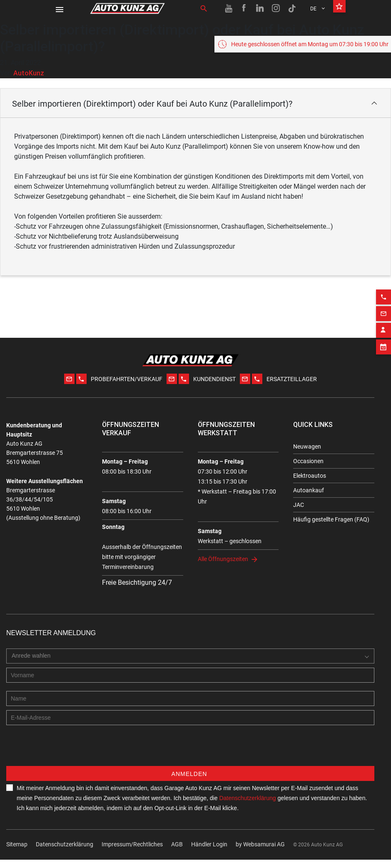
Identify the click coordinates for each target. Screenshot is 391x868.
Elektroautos (310, 476)
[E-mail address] (190, 726)
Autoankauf (309, 490)
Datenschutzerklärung (65, 853)
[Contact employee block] (384, 322)
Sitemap (17, 853)
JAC (299, 505)
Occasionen (308, 461)
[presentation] (70, 758)
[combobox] (33, 664)
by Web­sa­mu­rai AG (260, 853)
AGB (177, 853)
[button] (195, 103)
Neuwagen (307, 446)
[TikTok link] (292, 8)
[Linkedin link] (260, 8)
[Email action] (384, 305)
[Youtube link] (229, 8)
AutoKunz (29, 73)
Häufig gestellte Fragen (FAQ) (331, 519)
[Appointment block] (384, 338)
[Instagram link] (276, 8)
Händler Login (209, 853)
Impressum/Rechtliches (132, 853)
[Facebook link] (244, 8)
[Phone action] (384, 288)
